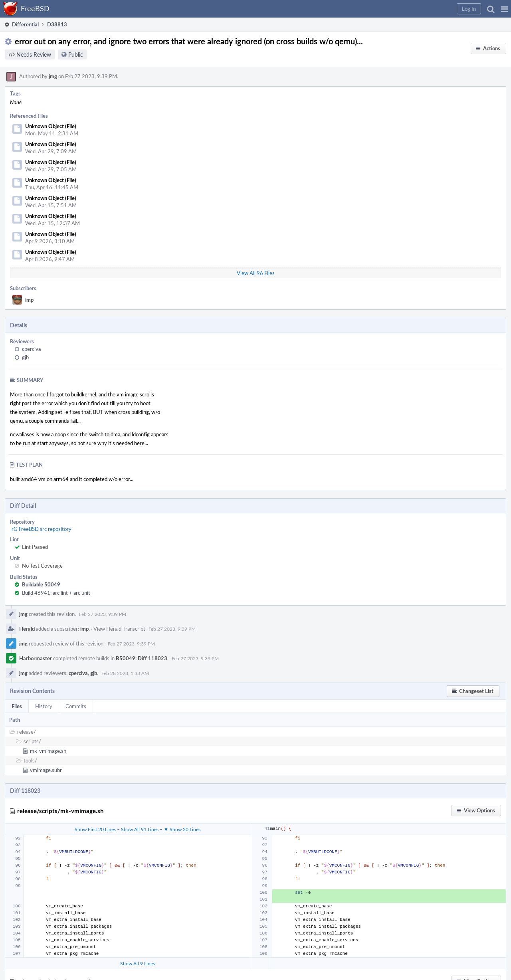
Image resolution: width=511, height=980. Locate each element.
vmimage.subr (46, 770)
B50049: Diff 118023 (142, 658)
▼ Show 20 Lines (182, 829)
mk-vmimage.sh (48, 751)
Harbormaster (36, 658)
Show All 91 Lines (140, 829)
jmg (53, 76)
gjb (25, 357)
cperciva (31, 349)
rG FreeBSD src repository (42, 529)
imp (29, 300)
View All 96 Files (256, 273)
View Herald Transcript (119, 629)
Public (76, 54)
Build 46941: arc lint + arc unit (56, 593)
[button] (504, 9)
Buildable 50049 (41, 584)
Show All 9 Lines (138, 963)
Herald (27, 629)
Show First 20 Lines (95, 829)
